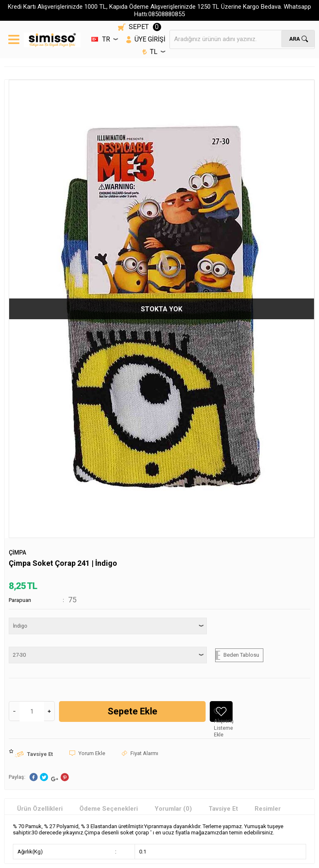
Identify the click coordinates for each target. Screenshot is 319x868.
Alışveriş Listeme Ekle (223, 715)
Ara (294, 38)
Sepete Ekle (133, 711)
